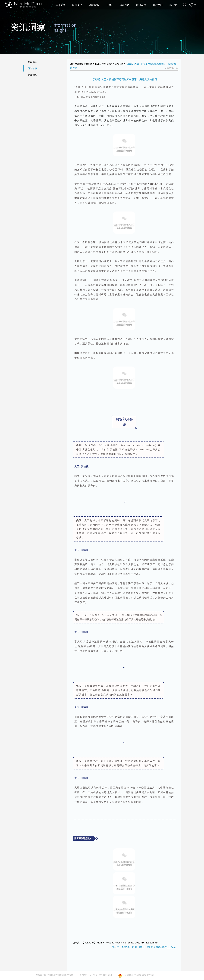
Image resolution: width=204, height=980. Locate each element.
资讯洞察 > (109, 64)
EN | (172, 5)
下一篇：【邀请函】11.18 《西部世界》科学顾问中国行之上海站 (144, 947)
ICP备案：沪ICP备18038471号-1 (96, 975)
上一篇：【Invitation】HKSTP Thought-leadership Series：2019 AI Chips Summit (116, 943)
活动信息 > (120, 64)
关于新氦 (61, 5)
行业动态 (32, 75)
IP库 (109, 5)
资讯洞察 (141, 5)
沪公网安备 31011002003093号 (136, 975)
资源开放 (125, 5)
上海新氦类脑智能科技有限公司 (86, 64)
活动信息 (32, 68)
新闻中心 (32, 62)
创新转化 (94, 5)
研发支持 (77, 5)
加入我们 (157, 5)
